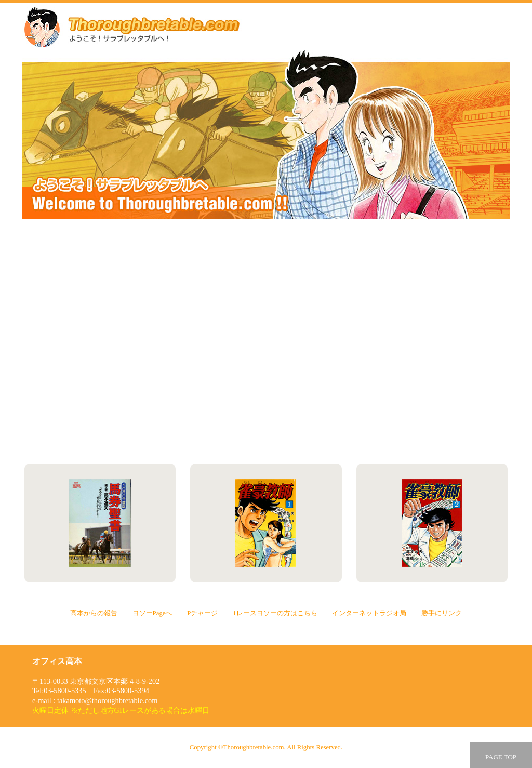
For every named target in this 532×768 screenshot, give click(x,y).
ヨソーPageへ (389, 273)
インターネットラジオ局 (142, 409)
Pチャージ (142, 341)
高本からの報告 (142, 273)
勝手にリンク (389, 409)
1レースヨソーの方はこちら (389, 341)
